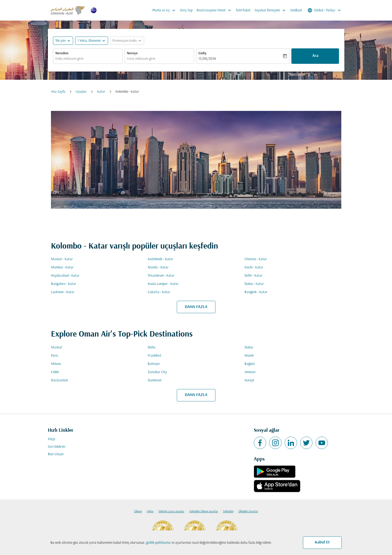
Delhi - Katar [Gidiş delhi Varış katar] (254, 276)
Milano (56, 364)
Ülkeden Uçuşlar (248, 512)
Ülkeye (138, 512)
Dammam (155, 380)
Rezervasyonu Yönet (215, 10)
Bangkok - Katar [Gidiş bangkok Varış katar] (256, 292)
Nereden (62, 53)
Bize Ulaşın (56, 454)
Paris (55, 356)
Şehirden (228, 512)
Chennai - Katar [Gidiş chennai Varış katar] (256, 259)
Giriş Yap (186, 10)
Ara (315, 56)
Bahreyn (154, 364)
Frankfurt (155, 356)
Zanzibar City (157, 372)
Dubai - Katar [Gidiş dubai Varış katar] (254, 284)
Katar (101, 92)
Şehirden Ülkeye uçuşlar (204, 512)
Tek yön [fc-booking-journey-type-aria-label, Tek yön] (60, 41)
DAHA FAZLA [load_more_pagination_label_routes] (196, 307)
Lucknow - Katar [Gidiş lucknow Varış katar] (63, 292)
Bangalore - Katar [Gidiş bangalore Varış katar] (64, 284)
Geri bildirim (56, 447)
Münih (249, 356)
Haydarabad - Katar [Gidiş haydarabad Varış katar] (65, 276)
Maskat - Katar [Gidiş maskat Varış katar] (62, 259)
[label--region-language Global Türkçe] (325, 10)
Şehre (150, 512)
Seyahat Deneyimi (271, 10)
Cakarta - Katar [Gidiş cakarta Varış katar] (159, 292)
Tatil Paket (243, 10)
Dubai (249, 347)
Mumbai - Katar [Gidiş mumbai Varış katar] (62, 267)
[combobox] (88, 59)
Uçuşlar (81, 92)
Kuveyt (249, 380)
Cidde (55, 372)
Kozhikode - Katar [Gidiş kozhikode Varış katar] (160, 259)
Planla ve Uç (165, 10)
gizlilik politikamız (158, 543)
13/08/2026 (207, 59)
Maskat (56, 347)
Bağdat (250, 364)
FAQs (52, 439)
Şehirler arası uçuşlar (171, 512)
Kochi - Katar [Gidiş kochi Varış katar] (254, 267)
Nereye (132, 53)
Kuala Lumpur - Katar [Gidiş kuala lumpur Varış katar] (163, 284)
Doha (152, 347)
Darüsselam (59, 380)
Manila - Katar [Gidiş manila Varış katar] (158, 267)
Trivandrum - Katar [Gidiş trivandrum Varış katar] (161, 276)
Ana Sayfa (58, 92)
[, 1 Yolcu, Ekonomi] (89, 41)
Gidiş (202, 53)
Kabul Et (322, 542)
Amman (250, 372)
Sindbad (296, 10)
